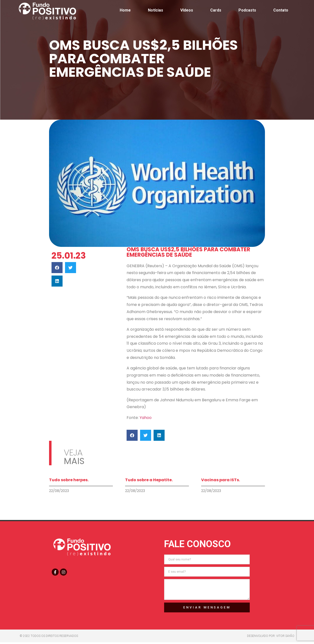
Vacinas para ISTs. (221, 480)
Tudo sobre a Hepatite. (149, 480)
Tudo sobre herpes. (69, 480)
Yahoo (145, 418)
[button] (57, 268)
